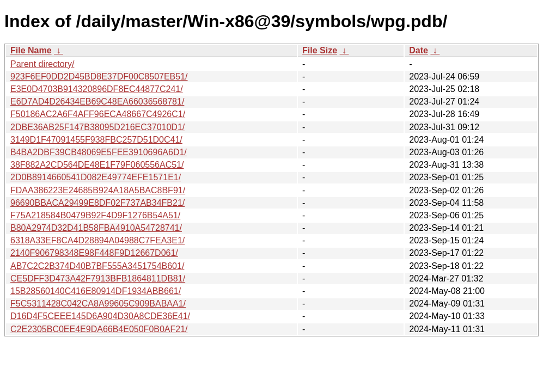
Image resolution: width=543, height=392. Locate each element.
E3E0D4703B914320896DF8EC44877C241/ (97, 89)
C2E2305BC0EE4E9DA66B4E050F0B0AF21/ (99, 329)
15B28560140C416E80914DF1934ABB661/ (96, 291)
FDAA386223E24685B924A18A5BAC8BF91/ (98, 190)
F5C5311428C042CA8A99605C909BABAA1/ (98, 304)
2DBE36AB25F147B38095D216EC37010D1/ (97, 127)
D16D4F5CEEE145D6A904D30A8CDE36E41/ (100, 316)
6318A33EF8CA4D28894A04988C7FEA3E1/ (97, 240)
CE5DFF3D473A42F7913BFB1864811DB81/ (98, 278)
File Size (320, 50)
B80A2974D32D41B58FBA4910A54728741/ (96, 228)
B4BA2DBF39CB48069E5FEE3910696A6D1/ (99, 152)
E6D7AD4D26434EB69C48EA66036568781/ (97, 102)
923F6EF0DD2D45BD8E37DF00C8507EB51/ (99, 76)
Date (419, 50)
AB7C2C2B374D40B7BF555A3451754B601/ (97, 266)
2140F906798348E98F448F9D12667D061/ (94, 253)
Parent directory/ (42, 64)
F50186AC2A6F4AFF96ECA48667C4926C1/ (98, 114)
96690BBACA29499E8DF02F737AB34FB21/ (97, 203)
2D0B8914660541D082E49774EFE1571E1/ (96, 177)
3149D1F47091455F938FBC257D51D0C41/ (96, 140)
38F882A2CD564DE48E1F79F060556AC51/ (97, 165)
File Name (31, 50)
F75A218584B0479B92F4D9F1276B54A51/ (95, 215)
